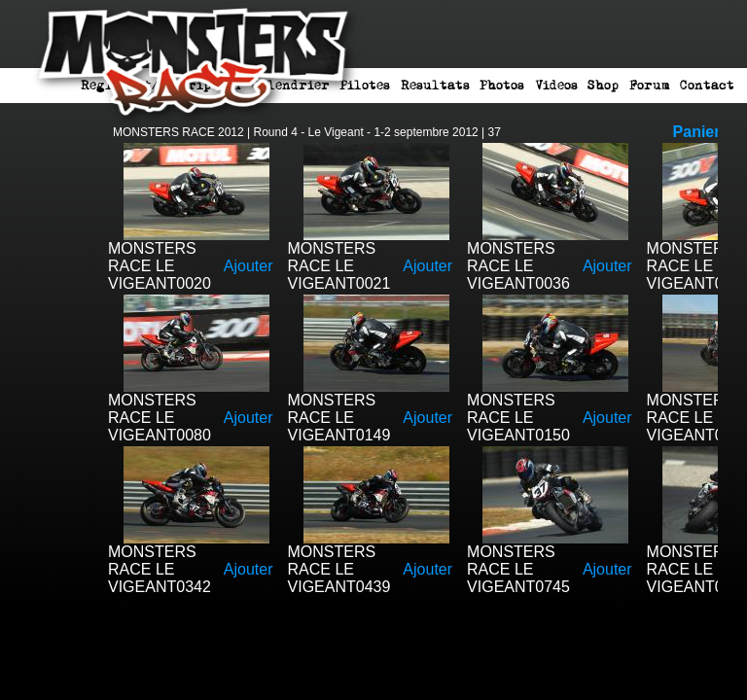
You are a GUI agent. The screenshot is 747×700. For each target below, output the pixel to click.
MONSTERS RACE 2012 (178, 132)
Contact (707, 86)
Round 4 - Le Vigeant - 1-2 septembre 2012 (366, 132)
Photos (502, 86)
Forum (650, 86)
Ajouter (249, 266)
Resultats (435, 86)
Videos (556, 86)
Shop (603, 86)
